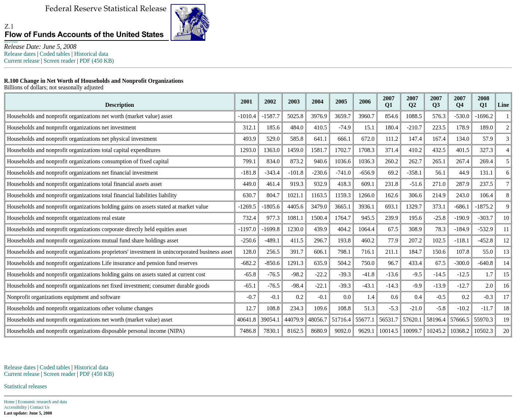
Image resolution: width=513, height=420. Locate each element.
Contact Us (40, 407)
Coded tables (55, 54)
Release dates (20, 54)
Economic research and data (42, 402)
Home (9, 402)
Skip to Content (11, 42)
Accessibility (15, 407)
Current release (22, 61)
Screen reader (59, 61)
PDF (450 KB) (97, 61)
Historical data (91, 54)
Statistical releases (26, 386)
